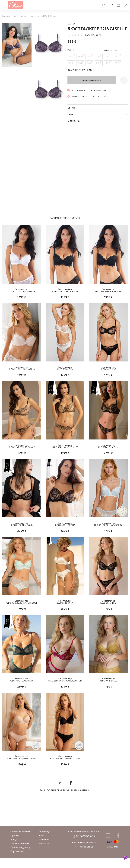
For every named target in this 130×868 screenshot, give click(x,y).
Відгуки (14, 850)
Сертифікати (17, 862)
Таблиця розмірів (20, 854)
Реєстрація (45, 842)
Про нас (15, 846)
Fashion (71, 24)
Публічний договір (20, 858)
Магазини (44, 850)
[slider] (75, 35)
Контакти (44, 854)
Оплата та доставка (21, 842)
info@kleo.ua (86, 857)
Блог (41, 846)
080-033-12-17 (86, 847)
